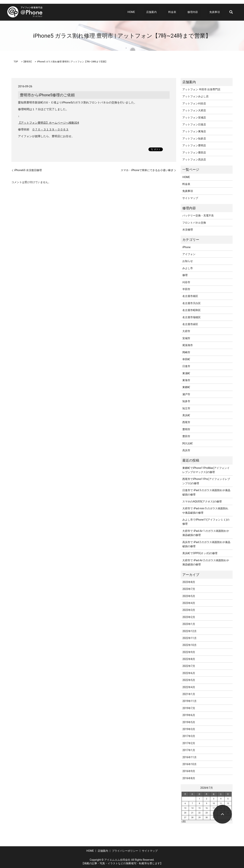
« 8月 (184, 821)
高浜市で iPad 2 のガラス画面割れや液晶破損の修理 (206, 544)
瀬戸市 (186, 394)
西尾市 (186, 422)
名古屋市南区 (190, 296)
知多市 (186, 401)
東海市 (186, 380)
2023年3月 (189, 610)
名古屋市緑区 (190, 324)
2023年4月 (189, 603)
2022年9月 (189, 652)
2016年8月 (189, 778)
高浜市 (186, 450)
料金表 (182, 12)
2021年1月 (189, 694)
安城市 (186, 338)
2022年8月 (189, 659)
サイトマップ (190, 198)
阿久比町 (188, 443)
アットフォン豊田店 (194, 153)
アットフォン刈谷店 (194, 103)
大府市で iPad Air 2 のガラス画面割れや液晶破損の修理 (206, 562)
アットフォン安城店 (194, 117)
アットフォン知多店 (194, 138)
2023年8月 (189, 582)
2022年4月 (189, 687)
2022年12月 (189, 631)
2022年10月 (189, 645)
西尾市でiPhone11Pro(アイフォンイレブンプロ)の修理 (206, 481)
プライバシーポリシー (125, 851)
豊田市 (186, 436)
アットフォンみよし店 (195, 96)
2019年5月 (189, 722)
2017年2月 (189, 743)
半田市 (186, 289)
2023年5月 (189, 596)
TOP (16, 62)
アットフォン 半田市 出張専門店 (201, 89)
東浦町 (186, 373)
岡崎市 (186, 352)
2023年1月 (189, 624)
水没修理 (188, 230)
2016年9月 (189, 771)
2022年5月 (189, 680)
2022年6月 (189, 673)
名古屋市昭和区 (192, 310)
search (231, 12)
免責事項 (217, 12)
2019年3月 (189, 729)
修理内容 (198, 12)
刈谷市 (186, 282)
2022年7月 (189, 666)
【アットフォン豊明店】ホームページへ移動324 (48, 123)
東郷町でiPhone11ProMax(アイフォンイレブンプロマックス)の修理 (206, 470)
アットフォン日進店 (194, 124)
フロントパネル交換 (194, 223)
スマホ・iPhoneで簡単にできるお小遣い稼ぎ (147, 170)
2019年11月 (189, 701)
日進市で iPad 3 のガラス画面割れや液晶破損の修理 (206, 492)
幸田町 (186, 359)
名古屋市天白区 (192, 303)
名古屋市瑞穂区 (192, 317)
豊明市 (28, 62)
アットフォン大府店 (194, 110)
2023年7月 (189, 589)
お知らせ (188, 261)
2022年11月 (189, 638)
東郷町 (186, 387)
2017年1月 (189, 750)
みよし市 (188, 268)
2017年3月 (189, 736)
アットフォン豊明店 (194, 145)
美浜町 (186, 415)
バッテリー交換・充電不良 (198, 216)
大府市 (186, 331)
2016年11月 (189, 757)
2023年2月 (189, 617)
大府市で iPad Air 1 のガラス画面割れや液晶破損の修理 (206, 533)
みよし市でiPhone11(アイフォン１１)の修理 (206, 522)
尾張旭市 (188, 345)
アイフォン (189, 254)
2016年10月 (189, 764)
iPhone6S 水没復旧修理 (28, 170)
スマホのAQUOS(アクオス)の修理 (202, 501)
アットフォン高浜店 (194, 159)
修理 (185, 275)
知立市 (186, 408)
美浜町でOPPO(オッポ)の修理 (200, 553)
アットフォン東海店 (194, 131)
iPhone (186, 247)
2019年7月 (189, 708)
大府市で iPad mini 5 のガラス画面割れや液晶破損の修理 (205, 510)
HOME (149, 12)
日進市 (186, 366)
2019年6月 (189, 715)
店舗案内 (164, 12)
